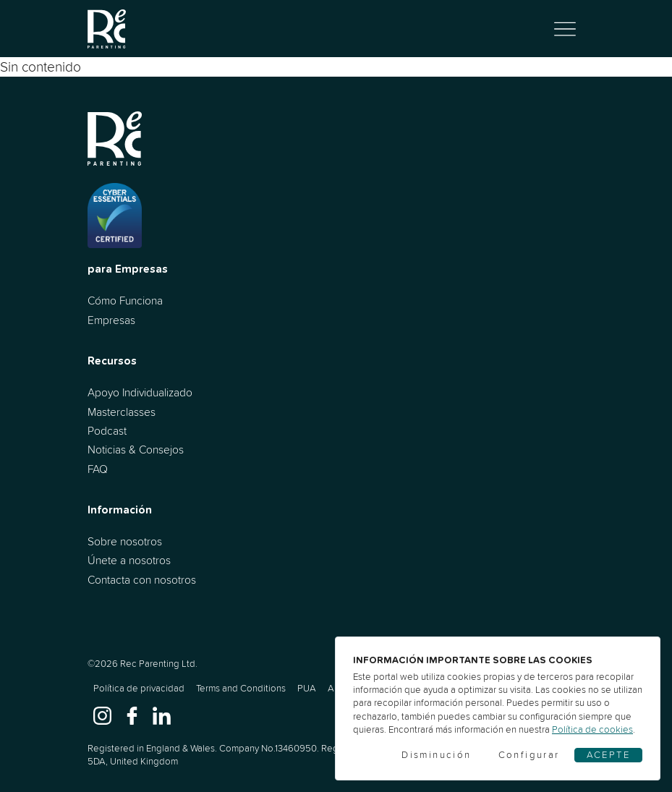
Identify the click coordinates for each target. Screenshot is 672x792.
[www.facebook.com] (132, 715)
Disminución (436, 755)
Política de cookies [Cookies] (592, 729)
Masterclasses (122, 412)
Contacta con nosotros (142, 580)
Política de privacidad (139, 688)
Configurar (529, 755)
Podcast (107, 431)
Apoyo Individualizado (140, 392)
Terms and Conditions (241, 688)
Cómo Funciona (125, 301)
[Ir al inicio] (107, 29)
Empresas (111, 320)
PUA (307, 688)
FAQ (98, 469)
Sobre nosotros (125, 541)
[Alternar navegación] (565, 29)
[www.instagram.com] (102, 715)
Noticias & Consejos (136, 450)
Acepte (608, 755)
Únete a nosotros (129, 560)
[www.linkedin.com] (162, 715)
